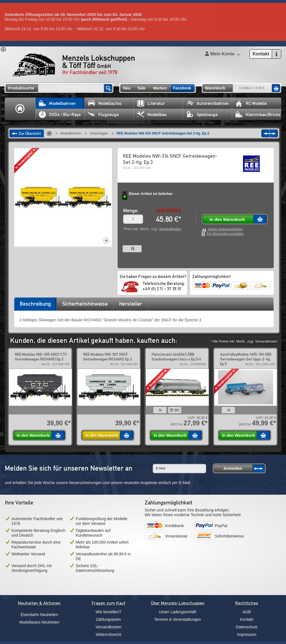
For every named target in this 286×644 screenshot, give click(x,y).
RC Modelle (251, 103)
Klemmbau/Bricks (258, 115)
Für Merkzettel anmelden (225, 234)
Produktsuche (21, 88)
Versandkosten (170, 229)
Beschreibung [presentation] (35, 304)
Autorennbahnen (208, 103)
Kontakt (247, 619)
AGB (247, 612)
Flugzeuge (103, 115)
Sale (142, 88)
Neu (127, 88)
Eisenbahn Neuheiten (39, 615)
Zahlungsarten (108, 619)
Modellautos (105, 103)
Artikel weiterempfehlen (225, 229)
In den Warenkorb (227, 219)
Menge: (131, 210)
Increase (106, 241)
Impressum (247, 634)
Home (20, 109)
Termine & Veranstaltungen (178, 619)
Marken (160, 88)
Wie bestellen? (108, 612)
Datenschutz (247, 627)
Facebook (182, 88)
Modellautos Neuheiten (39, 622)
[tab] (35, 306)
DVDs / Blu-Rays (60, 115)
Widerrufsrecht (109, 634)
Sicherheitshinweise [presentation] (85, 304)
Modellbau (152, 115)
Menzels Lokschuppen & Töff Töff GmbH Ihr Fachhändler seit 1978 (73, 65)
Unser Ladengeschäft (177, 612)
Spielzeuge (202, 115)
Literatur (151, 103)
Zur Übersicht (30, 133)
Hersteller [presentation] (131, 304)
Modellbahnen (57, 103)
